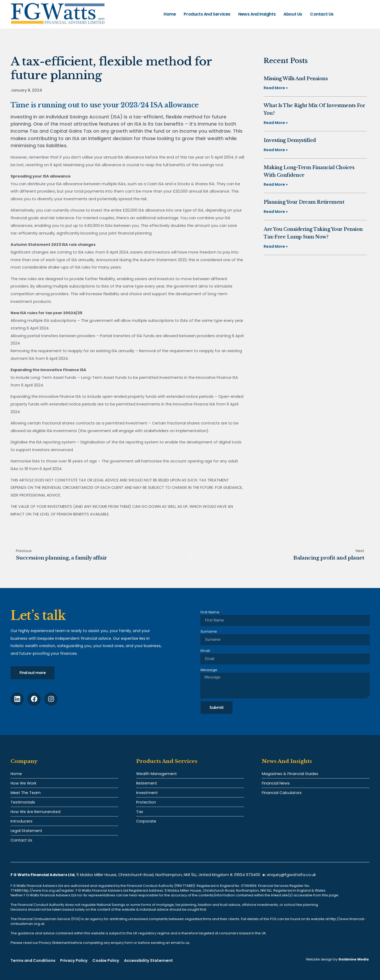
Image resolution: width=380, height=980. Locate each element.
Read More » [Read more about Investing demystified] (276, 150)
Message (209, 670)
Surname (209, 631)
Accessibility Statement (148, 960)
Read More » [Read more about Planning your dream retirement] (276, 212)
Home (170, 14)
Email (206, 651)
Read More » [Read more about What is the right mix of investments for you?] (276, 123)
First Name (210, 612)
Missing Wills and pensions (296, 79)
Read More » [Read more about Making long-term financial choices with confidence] (276, 184)
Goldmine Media (353, 959)
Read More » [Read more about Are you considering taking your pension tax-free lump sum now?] (276, 246)
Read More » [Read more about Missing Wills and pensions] (276, 88)
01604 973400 (247, 875)
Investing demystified (290, 140)
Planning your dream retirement (304, 202)
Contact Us (322, 14)
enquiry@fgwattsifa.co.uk (292, 875)
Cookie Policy (106, 960)
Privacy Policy (74, 960)
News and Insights (257, 14)
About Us (293, 14)
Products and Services (207, 14)
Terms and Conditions (33, 960)
